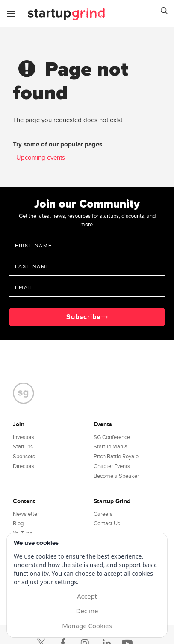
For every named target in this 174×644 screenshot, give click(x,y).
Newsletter (26, 514)
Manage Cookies (87, 626)
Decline (87, 611)
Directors (24, 466)
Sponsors (24, 457)
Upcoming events (41, 158)
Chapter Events (112, 466)
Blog (18, 524)
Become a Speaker (116, 476)
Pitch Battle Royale (116, 457)
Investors (24, 437)
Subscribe (84, 317)
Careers (103, 514)
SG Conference (112, 437)
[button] (164, 12)
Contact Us (107, 524)
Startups (23, 447)
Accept (87, 596)
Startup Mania (111, 447)
